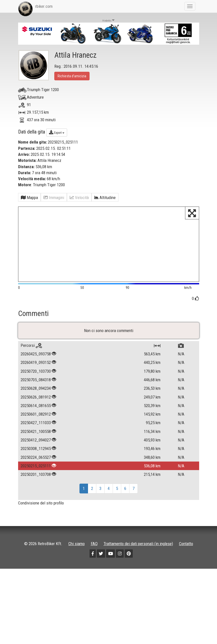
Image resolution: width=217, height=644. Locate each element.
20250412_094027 (36, 452)
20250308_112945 (36, 461)
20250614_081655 (36, 418)
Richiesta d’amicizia (72, 76)
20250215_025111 (36, 478)
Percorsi (31, 357)
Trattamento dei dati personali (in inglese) (138, 556)
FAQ (94, 556)
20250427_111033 (36, 435)
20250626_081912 (36, 409)
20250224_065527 (36, 469)
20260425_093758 (36, 366)
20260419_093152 (36, 374)
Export (57, 132)
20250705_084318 (36, 392)
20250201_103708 (36, 486)
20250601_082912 (36, 426)
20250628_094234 (36, 400)
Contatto (186, 556)
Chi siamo (77, 556)
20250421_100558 (36, 443)
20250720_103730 (36, 383)
